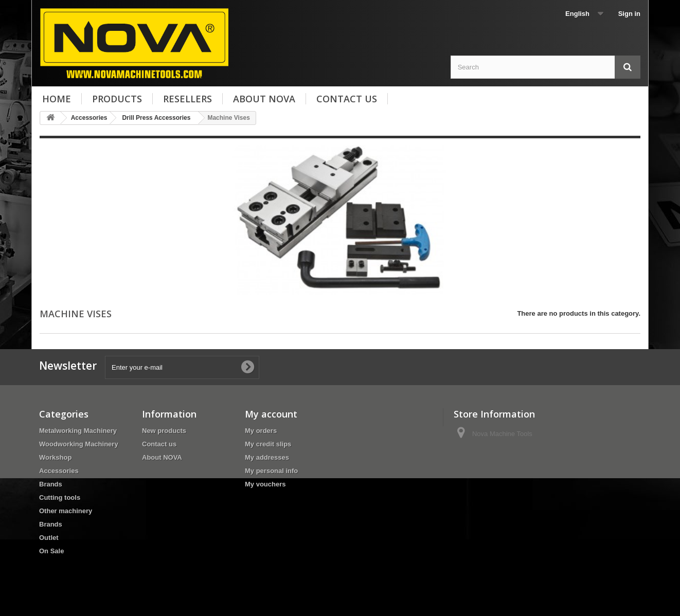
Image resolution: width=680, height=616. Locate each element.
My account (271, 414)
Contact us (347, 99)
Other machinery (66, 511)
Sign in (629, 14)
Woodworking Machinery (79, 444)
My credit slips (268, 444)
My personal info (271, 471)
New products (164, 431)
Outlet (49, 538)
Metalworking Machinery (78, 431)
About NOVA (264, 99)
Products (117, 99)
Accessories (59, 471)
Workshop (55, 457)
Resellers (187, 99)
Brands (51, 484)
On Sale (51, 551)
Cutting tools (60, 497)
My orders (261, 431)
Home (57, 99)
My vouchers (265, 484)
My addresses (267, 457)
